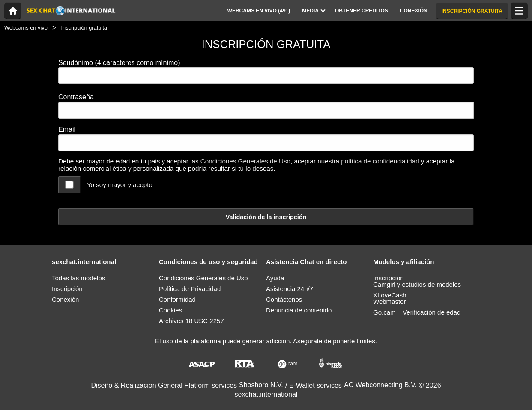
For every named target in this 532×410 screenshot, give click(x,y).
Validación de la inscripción (266, 217)
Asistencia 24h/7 (290, 289)
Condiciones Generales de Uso (245, 161)
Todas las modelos (78, 278)
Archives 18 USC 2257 (191, 321)
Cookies (170, 310)
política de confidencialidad (380, 161)
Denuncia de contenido (299, 310)
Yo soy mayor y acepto (120, 185)
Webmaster (389, 302)
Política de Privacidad (190, 289)
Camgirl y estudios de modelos (417, 284)
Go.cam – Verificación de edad (417, 312)
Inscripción (67, 289)
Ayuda (275, 278)
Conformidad (177, 299)
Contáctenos (284, 299)
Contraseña (76, 97)
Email (67, 129)
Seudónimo (119, 63)
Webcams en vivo (26, 28)
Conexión (65, 299)
